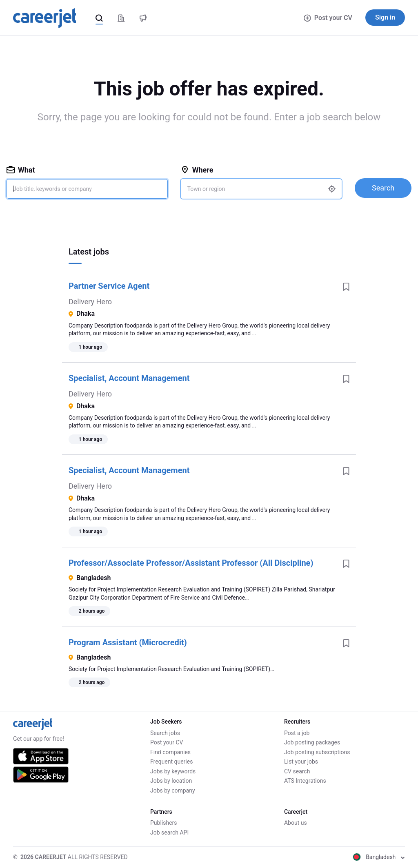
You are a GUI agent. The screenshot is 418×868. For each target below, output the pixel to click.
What (21, 170)
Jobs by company (173, 790)
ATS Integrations (305, 781)
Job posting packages (312, 742)
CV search (297, 771)
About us (296, 823)
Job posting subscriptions (317, 752)
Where (197, 170)
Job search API (169, 833)
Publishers (164, 823)
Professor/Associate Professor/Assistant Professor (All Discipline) (191, 563)
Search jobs (165, 733)
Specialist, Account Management (129, 378)
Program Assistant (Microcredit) (128, 642)
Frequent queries (171, 762)
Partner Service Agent (109, 286)
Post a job (297, 733)
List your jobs (301, 762)
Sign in (385, 17)
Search (383, 188)
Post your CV (328, 18)
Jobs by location (171, 781)
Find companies (170, 752)
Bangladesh (379, 857)
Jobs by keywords (173, 771)
